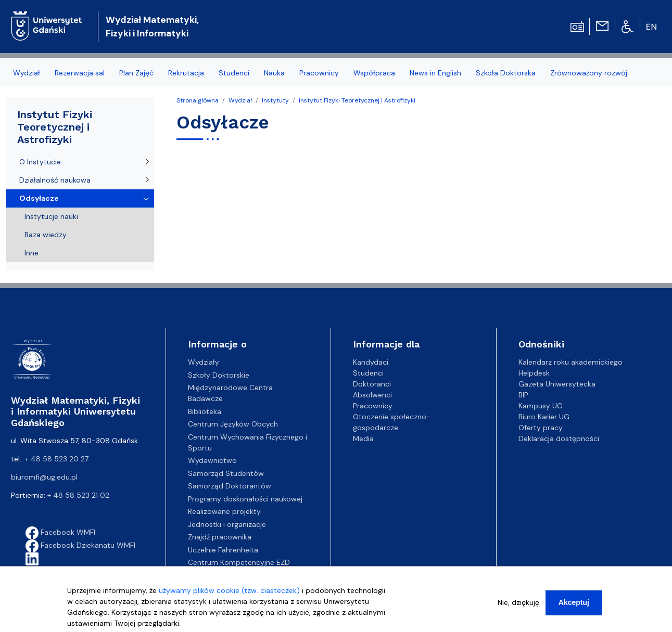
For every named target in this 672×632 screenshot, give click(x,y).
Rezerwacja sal (80, 73)
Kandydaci (371, 362)
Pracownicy (319, 73)
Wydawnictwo (212, 460)
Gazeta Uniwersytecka (557, 384)
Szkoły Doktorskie (219, 375)
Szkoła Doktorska (506, 73)
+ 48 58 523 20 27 (57, 459)
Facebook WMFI (60, 532)
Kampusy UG (541, 406)
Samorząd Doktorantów (230, 486)
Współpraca (374, 73)
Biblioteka (205, 411)
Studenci (234, 73)
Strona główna (198, 100)
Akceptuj (574, 606)
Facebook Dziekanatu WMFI (80, 545)
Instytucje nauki (51, 216)
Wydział (27, 73)
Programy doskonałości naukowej (245, 499)
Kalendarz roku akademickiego (570, 362)
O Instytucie (40, 162)
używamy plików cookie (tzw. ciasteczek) (229, 594)
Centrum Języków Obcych (233, 424)
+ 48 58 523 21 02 (78, 495)
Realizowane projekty (224, 511)
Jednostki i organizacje (227, 524)
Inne (31, 253)
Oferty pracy (541, 428)
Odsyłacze (39, 198)
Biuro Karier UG (544, 417)
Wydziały (204, 362)
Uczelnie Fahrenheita (223, 550)
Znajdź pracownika (220, 537)
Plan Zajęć (136, 73)
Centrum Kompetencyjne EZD (239, 562)
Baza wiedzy (46, 235)
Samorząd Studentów (226, 473)
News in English (435, 73)
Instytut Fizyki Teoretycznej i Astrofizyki (357, 100)
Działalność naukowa (55, 180)
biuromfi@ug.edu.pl (44, 477)
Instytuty (275, 100)
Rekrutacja (186, 73)
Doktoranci (372, 384)
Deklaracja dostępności (559, 438)
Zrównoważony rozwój (589, 73)
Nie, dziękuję (518, 606)
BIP (523, 395)
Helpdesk (534, 373)
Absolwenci (372, 395)
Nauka (274, 73)
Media (363, 438)
